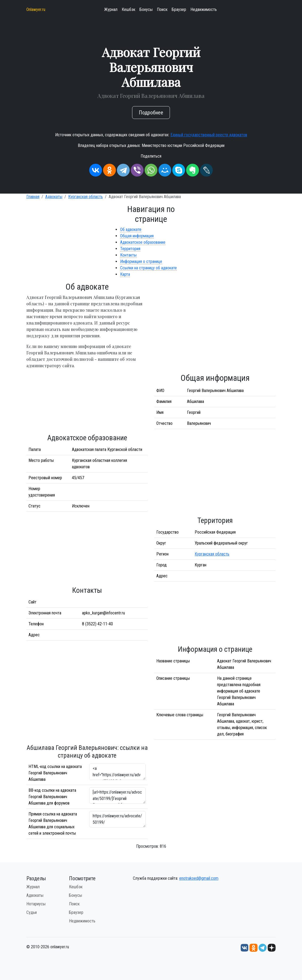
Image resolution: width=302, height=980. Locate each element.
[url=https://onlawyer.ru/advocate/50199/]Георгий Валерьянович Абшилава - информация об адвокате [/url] (117, 795)
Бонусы (146, 9)
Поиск (162, 9)
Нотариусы (36, 904)
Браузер (179, 9)
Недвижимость (204, 9)
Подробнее (151, 113)
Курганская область (85, 197)
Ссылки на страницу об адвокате (148, 268)
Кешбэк (128, 9)
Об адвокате (131, 229)
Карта (125, 274)
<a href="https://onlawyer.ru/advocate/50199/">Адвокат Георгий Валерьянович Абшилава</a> (117, 772)
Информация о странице (141, 261)
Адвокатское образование (143, 242)
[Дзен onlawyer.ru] (272, 947)
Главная (33, 197)
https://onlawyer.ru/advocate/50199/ (117, 819)
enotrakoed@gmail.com (199, 878)
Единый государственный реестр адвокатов (209, 135)
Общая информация (137, 236)
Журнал (111, 9)
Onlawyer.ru (36, 9)
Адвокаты (54, 197)
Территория (130, 249)
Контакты (128, 255)
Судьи (32, 912)
